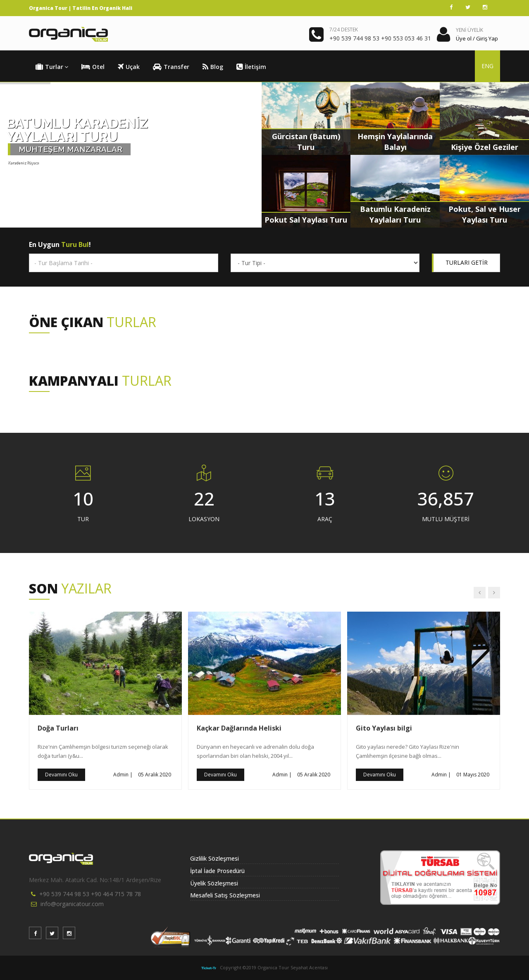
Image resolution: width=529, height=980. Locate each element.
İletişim (251, 67)
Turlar (52, 67)
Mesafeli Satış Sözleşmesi (225, 895)
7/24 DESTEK (344, 30)
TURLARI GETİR (467, 262)
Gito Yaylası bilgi (384, 728)
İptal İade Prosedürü (217, 871)
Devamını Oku (61, 775)
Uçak (129, 67)
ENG (487, 66)
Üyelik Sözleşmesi (214, 883)
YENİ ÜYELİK (469, 30)
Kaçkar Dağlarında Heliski (239, 728)
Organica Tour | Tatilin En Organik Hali (81, 8)
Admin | (123, 775)
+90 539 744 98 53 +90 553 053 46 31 (380, 38)
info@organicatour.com (72, 904)
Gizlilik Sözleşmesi (214, 858)
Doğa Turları (58, 728)
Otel (93, 67)
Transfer (171, 67)
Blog (213, 67)
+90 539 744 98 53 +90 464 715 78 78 (90, 894)
